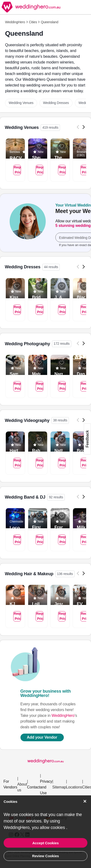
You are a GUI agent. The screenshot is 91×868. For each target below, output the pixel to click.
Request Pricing (17, 170)
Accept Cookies (45, 843)
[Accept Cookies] (85, 801)
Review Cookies (45, 856)
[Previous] (78, 127)
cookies (58, 828)
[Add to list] (39, 146)
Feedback (87, 439)
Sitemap (59, 787)
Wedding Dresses (56, 103)
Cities (33, 22)
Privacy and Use (46, 787)
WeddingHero (15, 22)
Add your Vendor (42, 737)
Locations (74, 787)
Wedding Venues (21, 103)
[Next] (84, 127)
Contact (33, 787)
